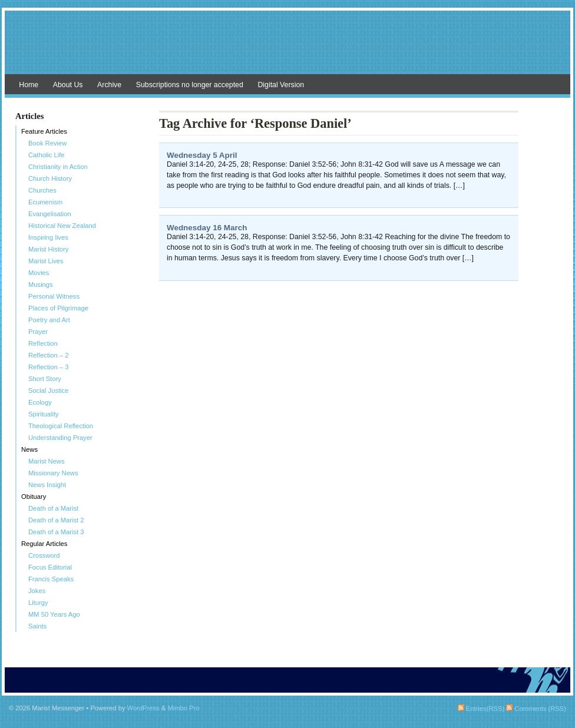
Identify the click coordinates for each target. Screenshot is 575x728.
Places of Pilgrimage (58, 308)
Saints (37, 626)
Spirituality (44, 414)
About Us (68, 85)
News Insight (47, 485)
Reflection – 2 (48, 355)
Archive (109, 85)
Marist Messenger (287, 48)
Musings (41, 284)
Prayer (38, 332)
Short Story (45, 379)
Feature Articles (44, 131)
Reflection (43, 343)
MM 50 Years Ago (54, 614)
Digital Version (281, 85)
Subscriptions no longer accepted (190, 85)
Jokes (37, 591)
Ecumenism (45, 202)
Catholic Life (47, 155)
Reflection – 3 (48, 367)
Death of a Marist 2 (56, 520)
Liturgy (38, 603)
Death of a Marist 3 (56, 532)
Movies (39, 273)
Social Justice (48, 391)
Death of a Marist (53, 508)
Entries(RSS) (481, 709)
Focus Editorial (50, 567)
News (29, 449)
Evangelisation (50, 214)
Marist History (48, 249)
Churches (42, 190)
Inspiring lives (48, 237)
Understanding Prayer (60, 438)
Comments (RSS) (536, 709)
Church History (50, 178)
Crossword (44, 555)
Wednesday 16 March (207, 228)
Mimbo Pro (183, 708)
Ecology (40, 402)
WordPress (143, 708)
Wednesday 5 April (202, 155)
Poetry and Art (49, 320)
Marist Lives (46, 261)
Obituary (34, 497)
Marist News (47, 461)
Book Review (47, 143)
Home (29, 85)
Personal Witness (54, 296)
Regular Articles (44, 544)
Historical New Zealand (62, 226)
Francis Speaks (51, 579)
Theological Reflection (61, 426)
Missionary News (53, 473)
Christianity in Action (58, 167)
